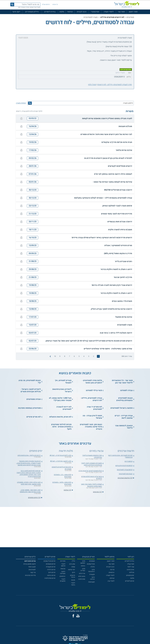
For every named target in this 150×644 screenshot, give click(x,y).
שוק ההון (72, 564)
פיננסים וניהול (73, 576)
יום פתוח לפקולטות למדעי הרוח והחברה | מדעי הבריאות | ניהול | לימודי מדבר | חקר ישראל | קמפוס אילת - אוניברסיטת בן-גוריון (29, 474)
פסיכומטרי (95, 12)
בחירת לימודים (50, 12)
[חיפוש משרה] (82, 103)
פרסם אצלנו (46, 4)
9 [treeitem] (60, 356)
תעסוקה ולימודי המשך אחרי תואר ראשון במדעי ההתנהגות (91, 485)
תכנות (73, 580)
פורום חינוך (52, 572)
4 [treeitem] (84, 356)
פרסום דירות (129, 461)
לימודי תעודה (109, 12)
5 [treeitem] (79, 356)
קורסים (112, 578)
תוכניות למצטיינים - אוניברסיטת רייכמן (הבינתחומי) (120, 456)
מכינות (112, 570)
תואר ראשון (133, 12)
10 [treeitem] (55, 356)
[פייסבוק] (73, 616)
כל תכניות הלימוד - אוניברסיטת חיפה (29, 455)
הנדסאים (112, 572)
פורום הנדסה (51, 575)
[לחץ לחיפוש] (30, 103)
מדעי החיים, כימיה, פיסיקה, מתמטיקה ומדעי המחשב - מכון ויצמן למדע (29, 483)
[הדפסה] (21, 119)
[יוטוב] (78, 616)
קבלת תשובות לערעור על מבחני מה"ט (90, 471)
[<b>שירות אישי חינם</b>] (30, 561)
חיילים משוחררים (32, 12)
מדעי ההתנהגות (92, 571)
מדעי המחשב (83, 562)
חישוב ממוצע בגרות (30, 564)
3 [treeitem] (89, 356)
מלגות (62, 12)
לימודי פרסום (63, 565)
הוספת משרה (21, 103)
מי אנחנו (55, 4)
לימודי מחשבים (63, 580)
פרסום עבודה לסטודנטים (125, 470)
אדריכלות (82, 574)
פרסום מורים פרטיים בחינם (124, 466)
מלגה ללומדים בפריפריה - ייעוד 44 (61, 455)
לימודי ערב (111, 581)
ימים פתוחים (130, 575)
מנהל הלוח (92, 85)
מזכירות (63, 561)
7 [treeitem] (69, 356)
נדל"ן (73, 561)
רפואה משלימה (63, 572)
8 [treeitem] (65, 356)
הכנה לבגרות (82, 12)
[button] (75, 119)
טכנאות (63, 569)
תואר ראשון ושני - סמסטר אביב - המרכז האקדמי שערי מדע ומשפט (30, 491)
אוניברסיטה (130, 570)
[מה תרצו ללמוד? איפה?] (27, 4)
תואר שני (121, 12)
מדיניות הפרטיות (30, 575)
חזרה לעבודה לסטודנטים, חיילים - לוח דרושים (115, 85)
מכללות (132, 572)
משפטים (92, 561)
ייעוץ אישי (16, 12)
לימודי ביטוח (73, 584)
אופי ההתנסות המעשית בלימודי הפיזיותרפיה (92, 456)
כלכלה (93, 567)
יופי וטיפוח (72, 570)
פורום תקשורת (51, 567)
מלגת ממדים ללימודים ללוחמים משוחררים (62, 468)
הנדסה (83, 566)
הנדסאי (70, 12)
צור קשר (33, 572)
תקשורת (92, 574)
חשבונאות (92, 582)
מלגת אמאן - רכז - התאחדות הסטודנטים (63, 476)
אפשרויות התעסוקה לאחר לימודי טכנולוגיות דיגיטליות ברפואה (92, 464)
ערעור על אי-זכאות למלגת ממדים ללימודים (92, 477)
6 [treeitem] (74, 356)
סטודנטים (130, 17)
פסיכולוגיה (82, 579)
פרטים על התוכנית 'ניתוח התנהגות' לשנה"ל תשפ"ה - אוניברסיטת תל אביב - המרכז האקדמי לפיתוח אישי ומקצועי (28, 463)
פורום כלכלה (51, 570)
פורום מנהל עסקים (49, 561)
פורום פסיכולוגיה (50, 578)
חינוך (73, 572)
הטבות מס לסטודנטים (126, 474)
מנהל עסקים (91, 564)
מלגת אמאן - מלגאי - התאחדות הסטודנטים (62, 483)
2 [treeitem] (93, 356)
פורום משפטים (51, 564)
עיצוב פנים (82, 576)
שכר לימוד (131, 567)
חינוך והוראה (92, 578)
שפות (73, 567)
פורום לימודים (130, 581)
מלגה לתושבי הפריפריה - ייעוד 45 (61, 461)
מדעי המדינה (83, 570)
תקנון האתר (32, 567)
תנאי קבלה (131, 564)
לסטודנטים (32, 570)
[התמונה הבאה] (50, 356)
